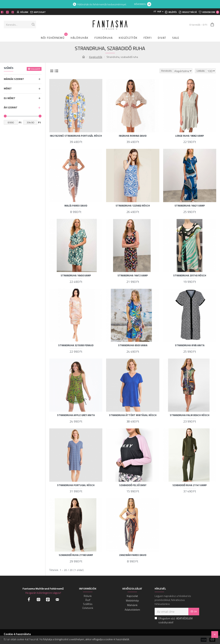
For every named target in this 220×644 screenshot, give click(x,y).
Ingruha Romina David (133, 136)
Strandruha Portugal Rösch (76, 485)
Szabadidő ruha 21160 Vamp (76, 555)
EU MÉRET (10, 98)
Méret (8, 88)
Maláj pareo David (76, 206)
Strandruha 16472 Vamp (133, 275)
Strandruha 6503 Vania (133, 345)
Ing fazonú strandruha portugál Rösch (76, 136)
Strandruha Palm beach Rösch (190, 415)
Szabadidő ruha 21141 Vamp (190, 485)
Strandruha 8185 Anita (190, 345)
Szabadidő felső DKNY (133, 485)
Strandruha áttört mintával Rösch (133, 415)
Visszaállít (35, 69)
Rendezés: (158, 71)
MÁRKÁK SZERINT (14, 79)
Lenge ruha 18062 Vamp (190, 136)
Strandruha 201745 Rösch (190, 275)
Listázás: (202, 71)
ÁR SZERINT (11, 107)
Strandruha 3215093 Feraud (76, 345)
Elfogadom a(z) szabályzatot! (174, 620)
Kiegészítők (96, 57)
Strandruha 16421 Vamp (190, 206)
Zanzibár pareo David (133, 555)
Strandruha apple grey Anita (76, 415)
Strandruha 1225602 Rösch (133, 206)
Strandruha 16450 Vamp (76, 275)
